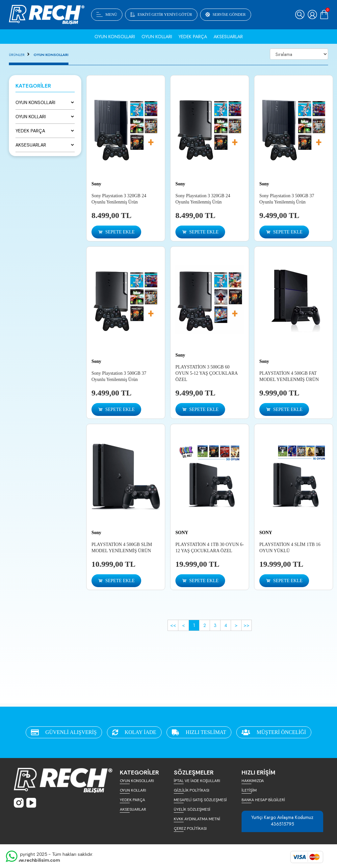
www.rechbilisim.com (37, 860)
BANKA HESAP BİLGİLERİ (263, 800)
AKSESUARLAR (133, 809)
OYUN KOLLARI (133, 790)
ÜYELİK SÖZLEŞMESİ (192, 809)
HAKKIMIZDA (253, 781)
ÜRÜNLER (17, 55)
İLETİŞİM (249, 790)
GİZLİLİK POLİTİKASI (192, 790)
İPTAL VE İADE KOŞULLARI (197, 781)
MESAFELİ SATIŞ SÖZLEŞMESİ (200, 800)
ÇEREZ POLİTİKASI (190, 828)
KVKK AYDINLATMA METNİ (197, 819)
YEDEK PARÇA (132, 800)
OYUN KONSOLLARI (51, 55)
